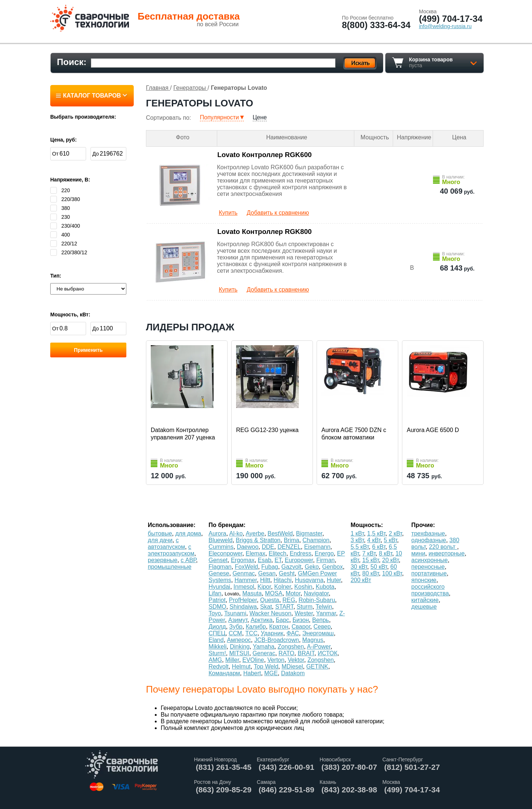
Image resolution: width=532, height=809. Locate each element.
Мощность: (367, 525)
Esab (265, 560)
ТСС (251, 633)
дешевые (424, 607)
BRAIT (306, 653)
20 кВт (390, 560)
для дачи (160, 540)
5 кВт (391, 540)
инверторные (447, 553)
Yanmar (326, 613)
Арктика (261, 620)
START (284, 607)
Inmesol (244, 587)
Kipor (264, 587)
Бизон (301, 620)
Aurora (217, 533)
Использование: (172, 525)
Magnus (313, 640)
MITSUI (239, 653)
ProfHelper (243, 600)
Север (322, 627)
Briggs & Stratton (258, 540)
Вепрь (320, 620)
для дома (188, 533)
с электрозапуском (171, 550)
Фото (183, 137)
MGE (271, 673)
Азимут (238, 620)
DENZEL (289, 547)
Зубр (236, 627)
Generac (264, 653)
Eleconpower (225, 553)
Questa (270, 600)
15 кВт (371, 560)
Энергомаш (318, 633)
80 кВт (371, 573)
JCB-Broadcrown (277, 640)
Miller (232, 660)
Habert (252, 673)
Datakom (293, 673)
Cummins (221, 547)
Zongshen (291, 647)
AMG (215, 660)
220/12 (64, 244)
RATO (287, 653)
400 (60, 235)
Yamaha (263, 647)
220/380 (65, 199)
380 (60, 208)
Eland (216, 640)
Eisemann (317, 547)
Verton (276, 660)
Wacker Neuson (270, 613)
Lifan (215, 593)
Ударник (272, 633)
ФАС (293, 633)
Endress (301, 553)
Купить (228, 213)
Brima (291, 540)
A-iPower (319, 647)
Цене (260, 117)
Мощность (375, 137)
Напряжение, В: (70, 180)
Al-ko (236, 533)
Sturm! (217, 653)
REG (289, 600)
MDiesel (292, 667)
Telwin (324, 607)
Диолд (217, 627)
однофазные (429, 540)
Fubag (270, 567)
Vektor (296, 660)
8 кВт (385, 553)
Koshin (303, 587)
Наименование (287, 137)
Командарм (224, 673)
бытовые (160, 533)
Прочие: (423, 525)
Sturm (305, 607)
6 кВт (379, 547)
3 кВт (357, 540)
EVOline (253, 660)
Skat (266, 607)
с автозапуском (166, 543)
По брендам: (227, 525)
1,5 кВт (376, 533)
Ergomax (243, 560)
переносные (428, 567)
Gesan (267, 573)
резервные (163, 560)
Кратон (279, 627)
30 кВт (359, 567)
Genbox (332, 567)
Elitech (277, 553)
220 (60, 190)
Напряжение (414, 137)
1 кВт (357, 533)
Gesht (287, 573)
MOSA (274, 593)
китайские (425, 600)
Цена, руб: (64, 140)
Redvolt (218, 667)
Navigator (316, 593)
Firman (325, 560)
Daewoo (248, 547)
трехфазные (428, 533)
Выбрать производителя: (83, 117)
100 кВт (392, 573)
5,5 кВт (360, 547)
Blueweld (220, 540)
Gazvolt (291, 567)
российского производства (430, 590)
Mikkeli (217, 647)
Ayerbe (255, 533)
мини (418, 553)
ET (278, 560)
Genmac (243, 573)
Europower (299, 560)
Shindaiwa (243, 607)
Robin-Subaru (317, 600)
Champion (316, 540)
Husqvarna (309, 580)
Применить (88, 350)
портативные (429, 573)
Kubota (325, 587)
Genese (219, 573)
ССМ (235, 633)
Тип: (56, 276)
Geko (312, 567)
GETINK (317, 667)
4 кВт (374, 540)
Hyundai (219, 587)
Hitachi (282, 580)
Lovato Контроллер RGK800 (265, 232)
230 (60, 217)
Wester (304, 613)
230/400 (65, 226)
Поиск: (72, 62)
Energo (324, 553)
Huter (334, 580)
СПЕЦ (217, 633)
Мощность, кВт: (70, 315)
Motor (293, 593)
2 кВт (395, 533)
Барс (283, 620)
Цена (459, 137)
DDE (268, 547)
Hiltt (265, 580)
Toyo (215, 613)
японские (424, 580)
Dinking (240, 647)
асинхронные (429, 560)
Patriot (217, 600)
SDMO (217, 607)
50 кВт (379, 567)
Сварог (301, 627)
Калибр (256, 627)
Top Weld (266, 667)
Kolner (282, 587)
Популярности (219, 117)
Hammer (246, 580)
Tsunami (235, 613)
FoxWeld (247, 567)
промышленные (170, 567)
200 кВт (361, 580)
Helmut (241, 667)
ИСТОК (328, 653)
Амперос (239, 640)
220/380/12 (69, 252)
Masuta (252, 593)
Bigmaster (309, 533)
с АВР (188, 560)
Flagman (220, 567)
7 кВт (369, 553)
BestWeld (280, 533)
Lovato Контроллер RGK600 (265, 155)
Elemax (255, 553)
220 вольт (443, 547)
